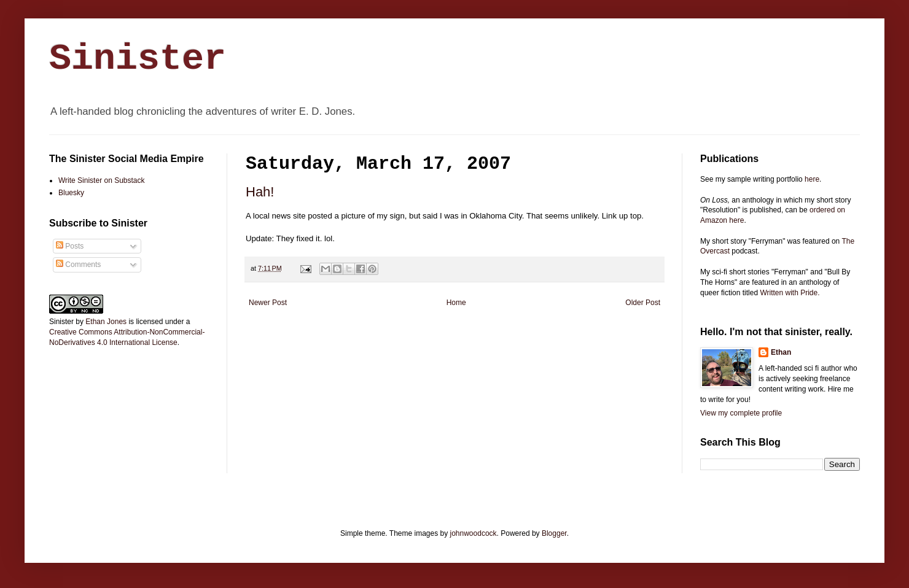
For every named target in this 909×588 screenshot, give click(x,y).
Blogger (554, 533)
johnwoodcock (474, 533)
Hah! (260, 192)
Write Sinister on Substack (102, 180)
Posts (70, 246)
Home (456, 303)
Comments (78, 265)
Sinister (138, 59)
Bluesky (71, 193)
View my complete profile (741, 413)
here (812, 179)
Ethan (781, 352)
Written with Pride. (790, 293)
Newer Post (268, 303)
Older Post (643, 303)
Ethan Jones (106, 322)
